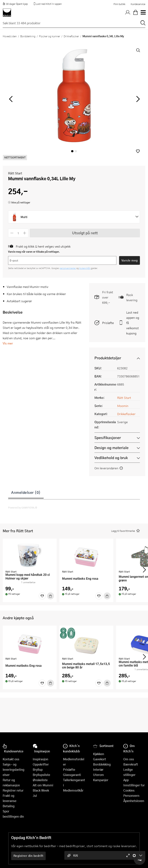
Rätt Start (15, 173)
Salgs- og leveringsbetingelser (13, 769)
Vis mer (8, 343)
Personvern (131, 796)
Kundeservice (138, 4)
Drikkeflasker (71, 36)
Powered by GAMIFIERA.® (23, 508)
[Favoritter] (42, 596)
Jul (35, 796)
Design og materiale (111, 448)
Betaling (9, 806)
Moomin (123, 406)
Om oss (129, 759)
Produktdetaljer (108, 358)
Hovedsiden (10, 36)
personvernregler (68, 268)
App (126, 780)
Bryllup (38, 769)
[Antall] (18, 233)
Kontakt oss (11, 759)
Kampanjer (101, 780)
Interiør (98, 769)
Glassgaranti (72, 775)
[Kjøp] (50, 596)
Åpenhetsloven (134, 801)
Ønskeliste (40, 780)
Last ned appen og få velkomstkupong (133, 323)
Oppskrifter (41, 764)
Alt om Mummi (43, 785)
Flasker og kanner (50, 36)
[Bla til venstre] (11, 99)
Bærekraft (131, 764)
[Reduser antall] (12, 233)
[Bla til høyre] (137, 99)
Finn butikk (119, 4)
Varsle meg (130, 260)
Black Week (41, 790)
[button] (138, 151)
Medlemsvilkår (73, 790)
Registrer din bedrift (29, 856)
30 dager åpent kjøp (15, 4)
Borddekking (28, 36)
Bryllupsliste (41, 775)
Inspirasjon (40, 759)
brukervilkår (85, 268)
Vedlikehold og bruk (111, 458)
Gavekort (100, 759)
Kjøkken (99, 754)
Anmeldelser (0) (26, 492)
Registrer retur (13, 790)
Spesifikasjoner (108, 438)
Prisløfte (108, 323)
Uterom (98, 775)
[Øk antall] (25, 233)
